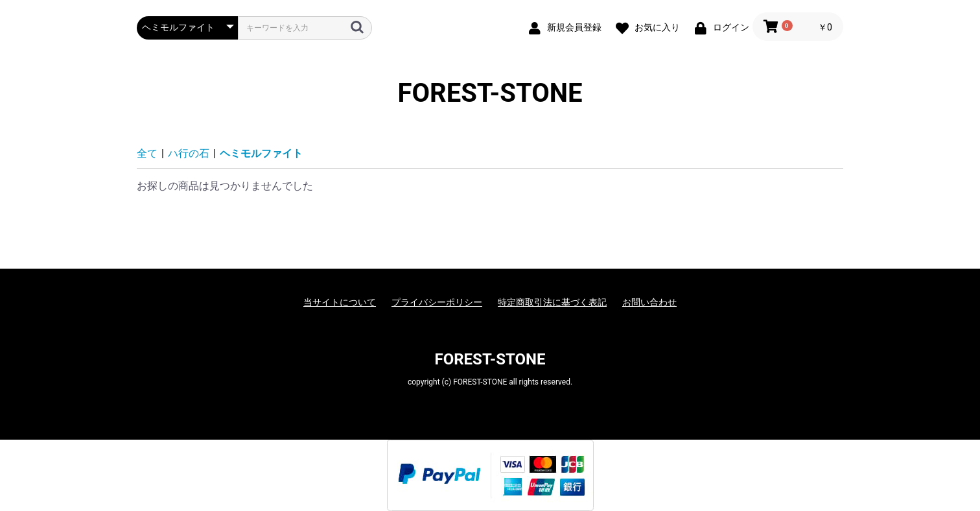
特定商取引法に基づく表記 (552, 302)
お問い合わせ (649, 302)
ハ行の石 (189, 153)
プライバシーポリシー (437, 302)
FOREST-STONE (490, 93)
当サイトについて (340, 302)
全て (147, 153)
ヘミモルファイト (261, 153)
